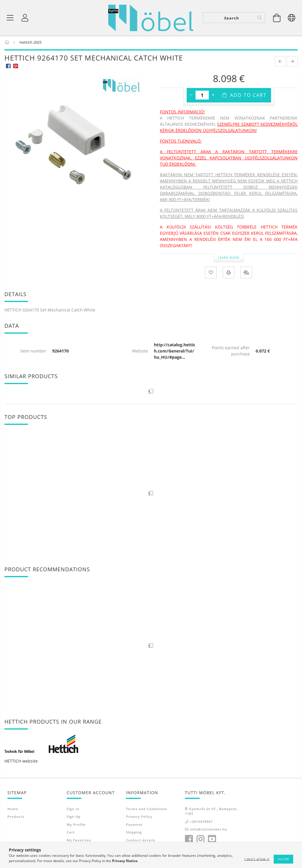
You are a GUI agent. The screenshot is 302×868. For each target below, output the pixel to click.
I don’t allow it (257, 859)
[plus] (213, 96)
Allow (283, 859)
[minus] (191, 96)
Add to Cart (248, 96)
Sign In (73, 809)
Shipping (134, 833)
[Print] (229, 273)
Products (16, 817)
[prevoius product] (280, 62)
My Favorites (79, 840)
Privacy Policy (139, 817)
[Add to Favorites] (211, 273)
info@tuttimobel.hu (209, 830)
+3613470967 (201, 822)
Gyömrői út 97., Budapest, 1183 (211, 812)
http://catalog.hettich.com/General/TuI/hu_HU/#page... (175, 351)
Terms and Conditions (146, 809)
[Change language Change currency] (292, 18)
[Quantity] (202, 96)
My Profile (76, 825)
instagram (200, 840)
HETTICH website (21, 761)
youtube (212, 840)
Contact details (141, 840)
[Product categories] (10, 18)
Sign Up (74, 817)
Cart (71, 833)
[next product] (292, 62)
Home (13, 809)
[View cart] (277, 18)
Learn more (229, 258)
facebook (189, 840)
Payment (134, 825)
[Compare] (246, 273)
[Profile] (25, 18)
